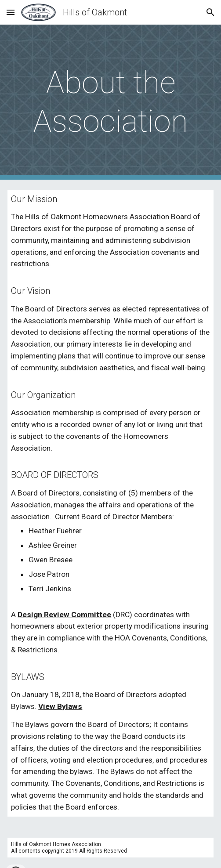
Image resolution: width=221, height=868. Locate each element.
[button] (11, 12)
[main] (110, 102)
